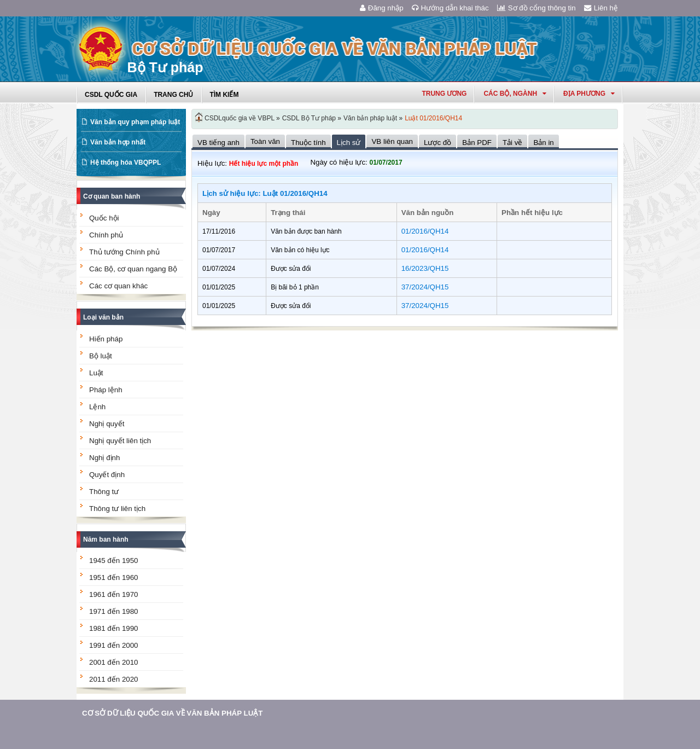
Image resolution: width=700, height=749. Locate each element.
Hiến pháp (106, 339)
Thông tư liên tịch (117, 509)
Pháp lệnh (106, 390)
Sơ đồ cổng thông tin (536, 8)
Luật (96, 373)
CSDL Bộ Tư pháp (309, 118)
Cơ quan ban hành (112, 196)
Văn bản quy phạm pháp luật (135, 122)
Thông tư (104, 492)
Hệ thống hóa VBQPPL (126, 162)
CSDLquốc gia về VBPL (240, 118)
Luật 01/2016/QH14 (433, 118)
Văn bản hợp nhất (118, 142)
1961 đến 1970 (114, 594)
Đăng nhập (382, 8)
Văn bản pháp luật (370, 118)
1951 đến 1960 (114, 577)
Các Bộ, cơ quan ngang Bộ (133, 269)
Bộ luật (101, 356)
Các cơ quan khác (118, 286)
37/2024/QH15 (425, 287)
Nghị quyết (107, 424)
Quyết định (107, 475)
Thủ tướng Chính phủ (124, 252)
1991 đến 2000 (114, 645)
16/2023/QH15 (425, 268)
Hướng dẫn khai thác (450, 8)
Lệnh (97, 407)
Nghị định (104, 458)
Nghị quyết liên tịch (120, 441)
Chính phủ (106, 235)
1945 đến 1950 (114, 561)
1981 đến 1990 (114, 628)
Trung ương (444, 94)
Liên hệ (601, 8)
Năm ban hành (106, 539)
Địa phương (589, 94)
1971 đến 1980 (114, 611)
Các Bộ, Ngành (515, 94)
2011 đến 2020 (114, 679)
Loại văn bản (103, 317)
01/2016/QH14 (425, 231)
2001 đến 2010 (114, 662)
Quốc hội (104, 218)
